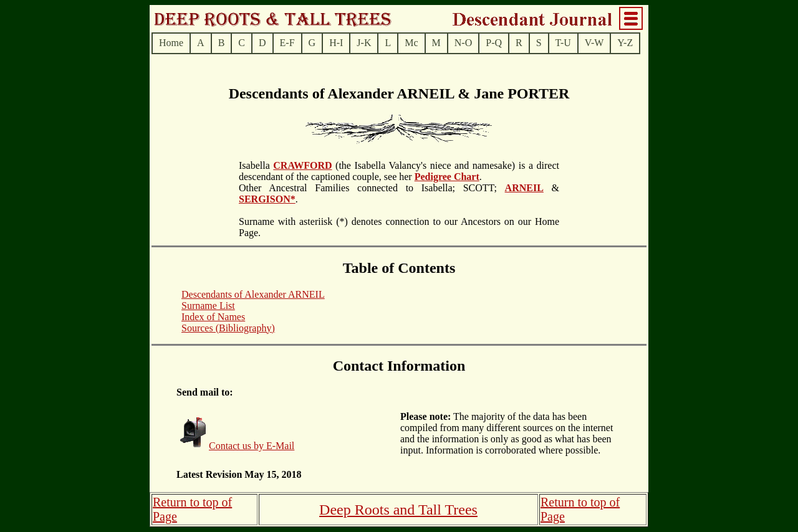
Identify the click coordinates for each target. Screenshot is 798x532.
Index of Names (213, 317)
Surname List (208, 306)
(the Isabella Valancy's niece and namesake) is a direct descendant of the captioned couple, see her (399, 171)
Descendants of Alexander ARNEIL (253, 294)
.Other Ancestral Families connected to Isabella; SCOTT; (372, 182)
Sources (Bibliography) (228, 328)
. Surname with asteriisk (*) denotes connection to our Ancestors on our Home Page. (399, 216)
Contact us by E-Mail (252, 446)
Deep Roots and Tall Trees (398, 510)
